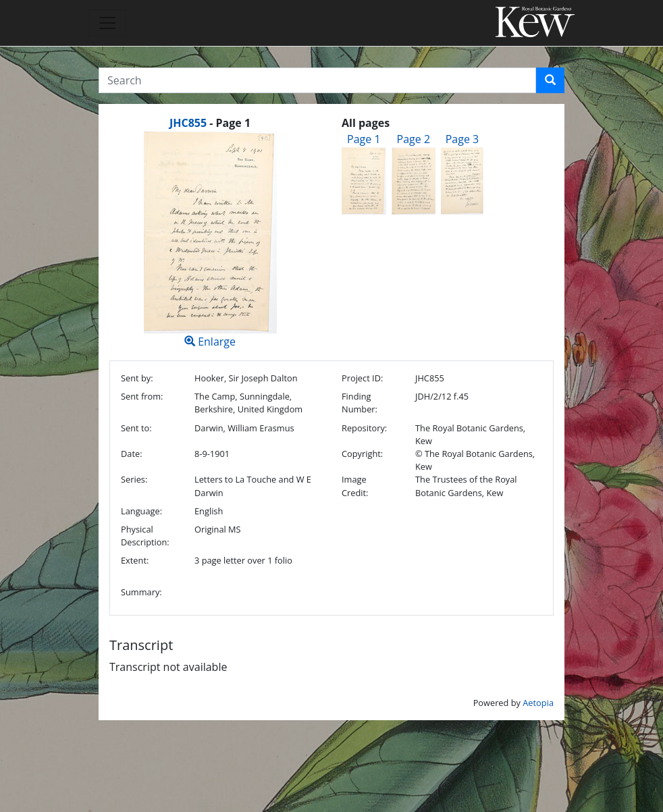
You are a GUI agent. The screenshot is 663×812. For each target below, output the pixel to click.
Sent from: (142, 396)
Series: (134, 479)
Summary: (141, 592)
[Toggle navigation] (107, 23)
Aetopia (538, 703)
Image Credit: (355, 486)
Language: (141, 511)
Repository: (364, 428)
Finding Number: (360, 403)
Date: (132, 454)
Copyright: (362, 454)
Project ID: (362, 378)
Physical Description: (145, 536)
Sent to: (136, 428)
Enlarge (210, 240)
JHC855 (188, 123)
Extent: (135, 560)
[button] (550, 80)
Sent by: (137, 378)
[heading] (210, 123)
